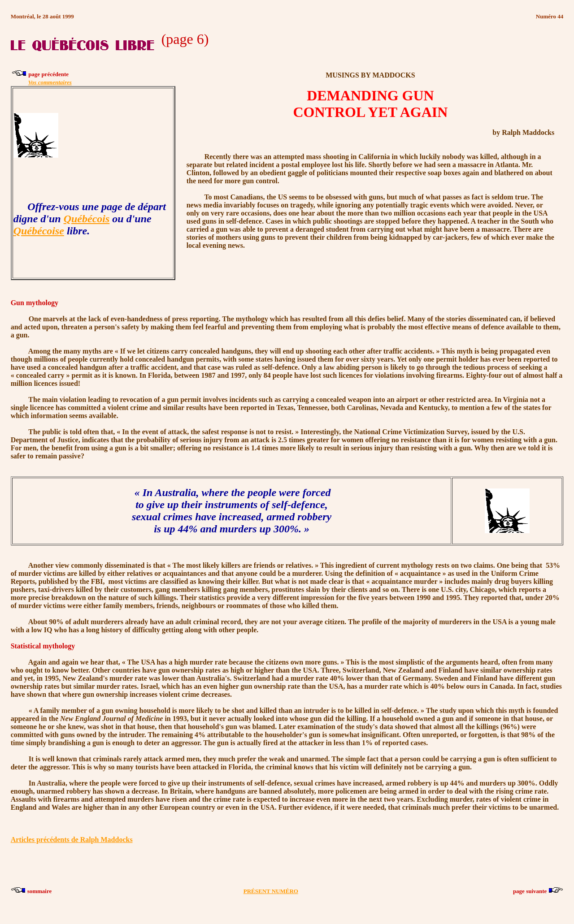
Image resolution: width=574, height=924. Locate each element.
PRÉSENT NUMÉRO (271, 891)
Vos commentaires (50, 82)
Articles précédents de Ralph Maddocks (72, 840)
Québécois (87, 219)
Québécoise (39, 231)
